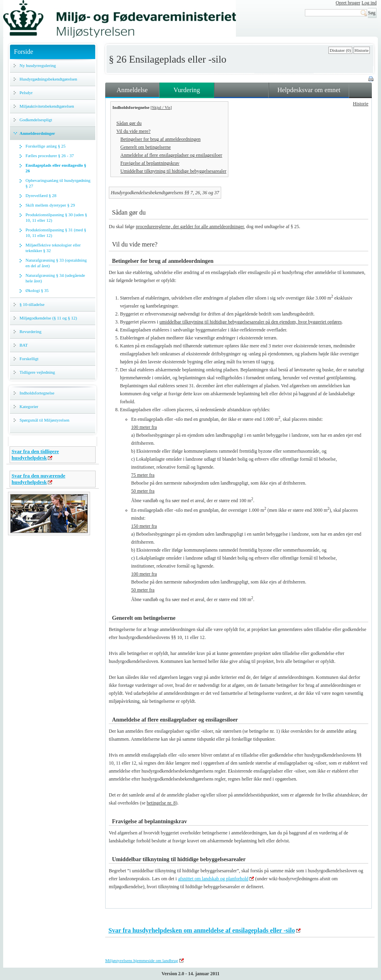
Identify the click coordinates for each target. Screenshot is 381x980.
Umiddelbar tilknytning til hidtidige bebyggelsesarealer (173, 171)
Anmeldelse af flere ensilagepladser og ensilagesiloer (171, 155)
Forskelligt (29, 359)
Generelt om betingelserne (146, 147)
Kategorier (29, 406)
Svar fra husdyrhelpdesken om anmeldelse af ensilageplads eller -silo (202, 930)
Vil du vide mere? (134, 131)
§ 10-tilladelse (32, 304)
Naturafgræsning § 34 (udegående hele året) (55, 278)
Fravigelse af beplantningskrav (150, 163)
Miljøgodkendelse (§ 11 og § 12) (48, 318)
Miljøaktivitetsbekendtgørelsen (47, 106)
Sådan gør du (129, 123)
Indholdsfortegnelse (37, 393)
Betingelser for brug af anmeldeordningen (160, 139)
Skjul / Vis (161, 107)
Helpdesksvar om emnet (309, 90)
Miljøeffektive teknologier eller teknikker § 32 (53, 248)
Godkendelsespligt (36, 120)
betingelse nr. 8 (161, 803)
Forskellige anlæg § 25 (46, 146)
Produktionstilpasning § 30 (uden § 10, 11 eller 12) (56, 217)
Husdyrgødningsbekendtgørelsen (48, 79)
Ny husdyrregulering (38, 65)
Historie (362, 50)
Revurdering (30, 331)
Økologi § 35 (37, 290)
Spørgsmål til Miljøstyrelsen (44, 420)
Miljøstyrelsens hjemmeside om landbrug (142, 960)
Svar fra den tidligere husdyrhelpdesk (35, 455)
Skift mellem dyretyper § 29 (50, 205)
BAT (24, 345)
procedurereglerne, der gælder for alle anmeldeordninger (190, 227)
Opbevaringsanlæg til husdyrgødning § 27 (58, 183)
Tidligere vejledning (37, 372)
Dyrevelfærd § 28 (41, 195)
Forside (24, 52)
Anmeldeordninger (37, 133)
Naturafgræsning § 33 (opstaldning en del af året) (56, 263)
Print (371, 79)
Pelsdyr (26, 93)
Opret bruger (348, 3)
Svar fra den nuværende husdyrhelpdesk (38, 479)
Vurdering (187, 90)
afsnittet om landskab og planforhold (213, 879)
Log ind (369, 3)
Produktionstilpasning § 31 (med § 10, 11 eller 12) (56, 233)
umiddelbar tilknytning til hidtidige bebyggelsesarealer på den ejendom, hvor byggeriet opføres (251, 322)
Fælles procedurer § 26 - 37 (50, 156)
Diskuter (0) (340, 50)
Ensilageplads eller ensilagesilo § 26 (56, 168)
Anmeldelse (132, 90)
